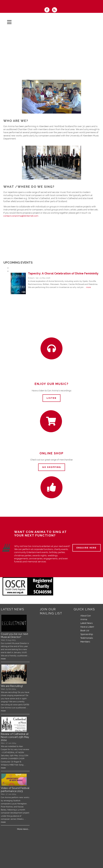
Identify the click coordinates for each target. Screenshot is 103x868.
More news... (23, 829)
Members (85, 642)
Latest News (86, 623)
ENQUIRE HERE (87, 548)
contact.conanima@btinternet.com (21, 216)
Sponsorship (87, 634)
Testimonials (87, 638)
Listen (51, 398)
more (88, 287)
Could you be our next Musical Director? (14, 635)
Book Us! (85, 631)
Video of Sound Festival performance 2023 (15, 790)
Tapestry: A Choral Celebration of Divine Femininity (54, 860)
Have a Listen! (87, 627)
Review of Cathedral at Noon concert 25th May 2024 (15, 737)
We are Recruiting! (12, 686)
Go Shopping (52, 467)
